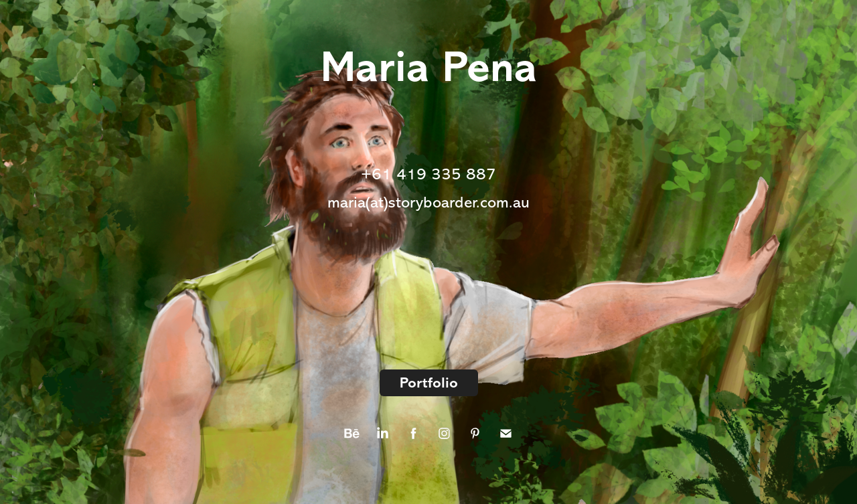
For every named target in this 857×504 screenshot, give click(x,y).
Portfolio (429, 383)
